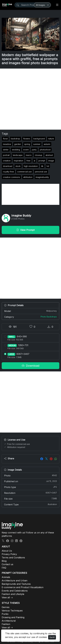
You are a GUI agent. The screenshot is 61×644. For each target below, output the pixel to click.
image (51, 161)
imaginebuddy (42, 177)
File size (31, 499)
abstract (49, 155)
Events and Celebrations (15, 591)
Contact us (7, 564)
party (34, 150)
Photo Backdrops (49, 317)
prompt (42, 161)
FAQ (4, 568)
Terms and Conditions (13, 558)
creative (7, 161)
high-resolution (31, 166)
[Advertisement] (31, 99)
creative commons (11, 177)
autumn (47, 144)
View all (6, 597)
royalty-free (8, 172)
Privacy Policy (9, 554)
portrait (6, 155)
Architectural (9, 621)
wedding (16, 150)
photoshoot (45, 150)
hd (48, 166)
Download (31, 366)
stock (18, 166)
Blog (4, 561)
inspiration (19, 161)
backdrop (15, 139)
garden (18, 144)
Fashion (6, 624)
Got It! (52, 637)
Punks (5, 614)
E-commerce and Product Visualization (23, 587)
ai (34, 161)
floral (5, 139)
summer (37, 144)
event (26, 150)
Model (31, 311)
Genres (6, 607)
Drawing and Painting (13, 617)
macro (29, 155)
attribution (28, 177)
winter (6, 150)
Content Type (31, 504)
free (28, 161)
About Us (7, 551)
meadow (7, 144)
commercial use (24, 172)
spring (27, 144)
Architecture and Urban (15, 581)
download (8, 166)
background (39, 139)
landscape (18, 155)
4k (42, 166)
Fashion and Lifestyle (13, 594)
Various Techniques (12, 611)
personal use (41, 172)
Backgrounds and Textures (16, 584)
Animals (6, 577)
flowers (27, 139)
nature (51, 139)
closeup (39, 155)
